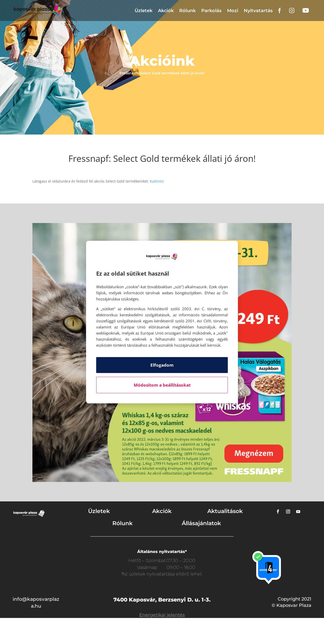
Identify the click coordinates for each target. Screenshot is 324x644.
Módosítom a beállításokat (162, 385)
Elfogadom (162, 365)
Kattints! (157, 181)
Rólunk (187, 11)
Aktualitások (225, 511)
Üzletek (144, 11)
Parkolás (211, 11)
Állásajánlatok (201, 523)
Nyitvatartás (258, 11)
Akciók (166, 11)
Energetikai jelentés (162, 615)
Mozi (233, 11)
